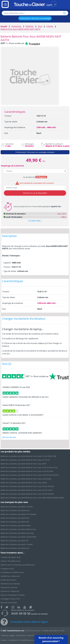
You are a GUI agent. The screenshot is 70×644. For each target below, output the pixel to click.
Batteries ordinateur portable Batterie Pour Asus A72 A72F (25, 460)
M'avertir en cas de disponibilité (35, 193)
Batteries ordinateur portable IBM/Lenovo (18, 529)
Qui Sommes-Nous (33, 631)
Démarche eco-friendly (10, 584)
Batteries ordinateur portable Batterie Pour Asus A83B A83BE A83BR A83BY (32, 498)
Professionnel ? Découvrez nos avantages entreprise (35, 152)
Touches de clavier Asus (11, 557)
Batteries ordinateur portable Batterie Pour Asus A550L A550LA (27, 486)
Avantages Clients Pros (10, 599)
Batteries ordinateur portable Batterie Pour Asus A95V (23, 464)
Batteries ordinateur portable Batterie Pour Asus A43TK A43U (27, 490)
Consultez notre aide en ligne (29, 622)
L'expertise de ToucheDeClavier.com (22, 640)
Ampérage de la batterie (12, 166)
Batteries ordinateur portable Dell (15, 522)
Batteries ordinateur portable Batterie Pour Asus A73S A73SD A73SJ (29, 467)
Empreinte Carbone (9, 587)
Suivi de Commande (9, 602)
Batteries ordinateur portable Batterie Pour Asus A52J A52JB (26, 479)
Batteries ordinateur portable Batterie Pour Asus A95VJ (24, 483)
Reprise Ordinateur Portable (13, 595)
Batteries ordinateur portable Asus (15, 510)
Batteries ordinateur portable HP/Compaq (18, 514)
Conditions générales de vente (53, 631)
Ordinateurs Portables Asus (12, 572)
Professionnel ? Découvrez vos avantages (35, 18)
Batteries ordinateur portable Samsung (17, 533)
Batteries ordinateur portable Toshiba (17, 507)
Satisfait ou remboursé (10, 576)
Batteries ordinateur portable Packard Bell (18, 537)
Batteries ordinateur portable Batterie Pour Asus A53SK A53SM (27, 494)
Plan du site (21, 635)
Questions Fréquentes (10, 591)
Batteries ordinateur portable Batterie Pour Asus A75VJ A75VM (27, 471)
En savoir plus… (35, 220)
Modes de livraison (8, 580)
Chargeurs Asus (7, 569)
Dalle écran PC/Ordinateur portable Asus (18, 565)
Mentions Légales (8, 635)
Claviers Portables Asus (10, 561)
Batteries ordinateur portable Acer (15, 518)
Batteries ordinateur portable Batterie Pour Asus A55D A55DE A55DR (30, 475)
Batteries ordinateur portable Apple (16, 525)
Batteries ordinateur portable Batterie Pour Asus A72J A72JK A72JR (28, 456)
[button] (51, 640)
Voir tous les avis (9, 437)
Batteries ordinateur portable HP (14, 541)
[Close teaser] (34, 634)
